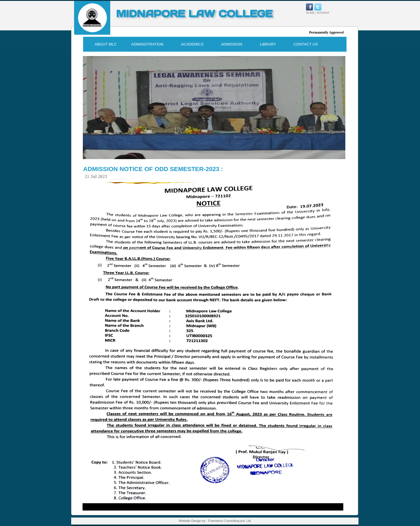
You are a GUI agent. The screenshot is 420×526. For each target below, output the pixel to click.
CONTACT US (306, 44)
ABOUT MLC (106, 44)
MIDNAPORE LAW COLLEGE (194, 14)
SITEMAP (323, 13)
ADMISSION (232, 44)
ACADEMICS (192, 44)
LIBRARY (268, 44)
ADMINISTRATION (147, 44)
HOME (310, 13)
